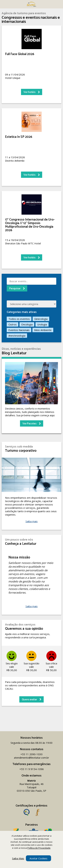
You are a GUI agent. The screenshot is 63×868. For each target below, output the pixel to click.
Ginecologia (41, 319)
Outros (13, 324)
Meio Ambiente (43, 330)
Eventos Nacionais (19, 330)
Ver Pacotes (29, 424)
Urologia (42, 324)
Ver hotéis (29, 92)
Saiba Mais (18, 858)
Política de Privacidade (39, 848)
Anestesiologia (17, 336)
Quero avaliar (29, 700)
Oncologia (27, 324)
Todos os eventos (19, 319)
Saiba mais (32, 521)
